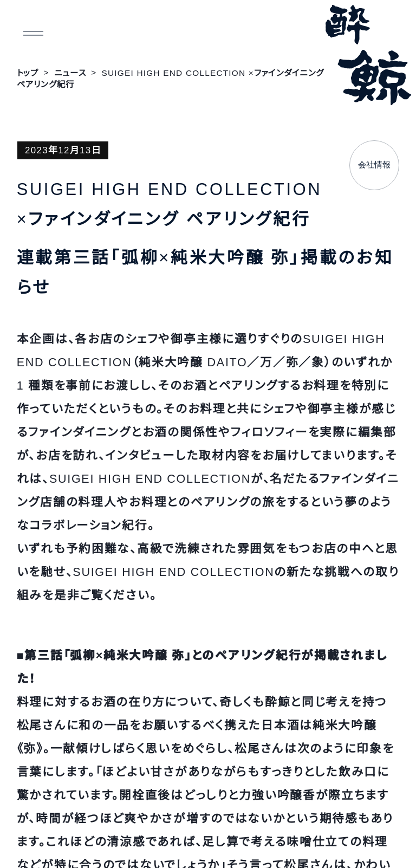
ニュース (70, 73)
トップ (28, 73)
